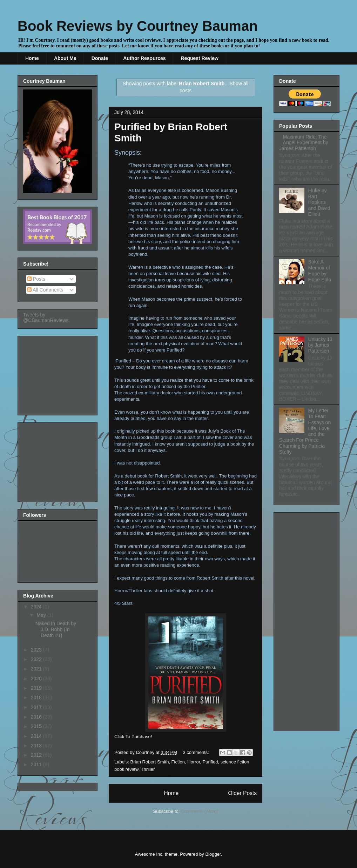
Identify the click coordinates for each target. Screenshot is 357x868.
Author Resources (144, 58)
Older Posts (243, 793)
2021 (37, 669)
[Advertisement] (58, 374)
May (42, 615)
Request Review (199, 58)
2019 (37, 688)
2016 (37, 717)
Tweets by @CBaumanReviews (46, 318)
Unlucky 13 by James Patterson (320, 345)
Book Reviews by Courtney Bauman (138, 26)
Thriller (148, 769)
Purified (210, 762)
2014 (37, 736)
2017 (37, 707)
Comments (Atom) (199, 811)
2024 (37, 607)
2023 (37, 650)
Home (32, 58)
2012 (37, 755)
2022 (37, 659)
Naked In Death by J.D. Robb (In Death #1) (56, 629)
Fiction (178, 762)
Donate (100, 58)
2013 (37, 746)
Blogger (213, 854)
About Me (65, 58)
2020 (37, 679)
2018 (37, 697)
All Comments (45, 290)
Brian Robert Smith (150, 762)
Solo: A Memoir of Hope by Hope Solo (320, 271)
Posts (36, 279)
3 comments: (197, 752)
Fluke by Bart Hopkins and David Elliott (319, 202)
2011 (37, 764)
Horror (194, 762)
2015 (37, 726)
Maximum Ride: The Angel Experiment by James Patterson (304, 143)
